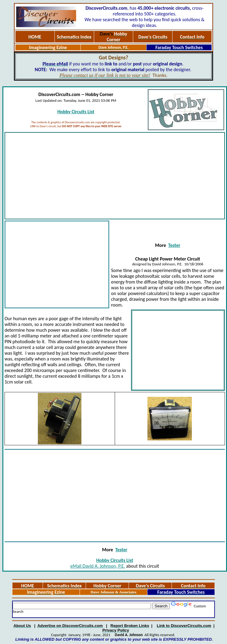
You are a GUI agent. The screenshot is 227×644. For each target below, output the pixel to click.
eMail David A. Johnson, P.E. (98, 566)
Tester (174, 245)
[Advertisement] (115, 176)
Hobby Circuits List (76, 112)
